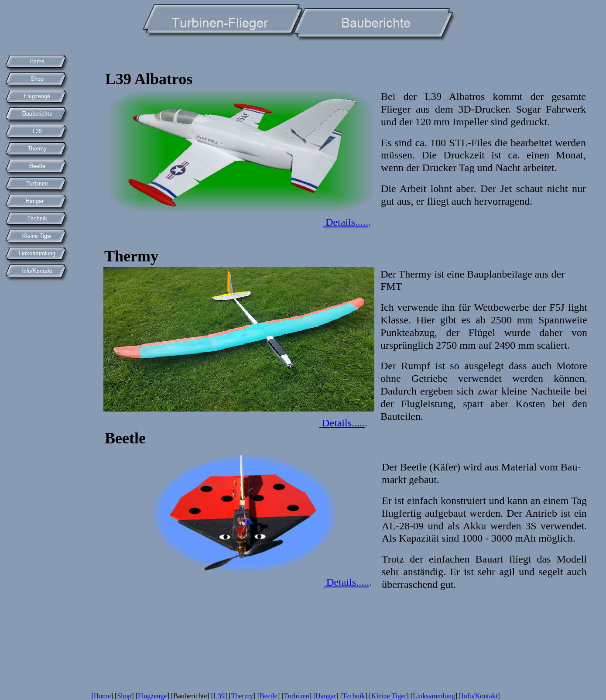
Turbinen (297, 696)
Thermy (242, 696)
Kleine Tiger (389, 696)
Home (102, 696)
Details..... (346, 222)
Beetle (269, 696)
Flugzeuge (152, 696)
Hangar (326, 696)
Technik (354, 696)
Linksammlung (434, 696)
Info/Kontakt (480, 696)
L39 (219, 696)
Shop (124, 696)
